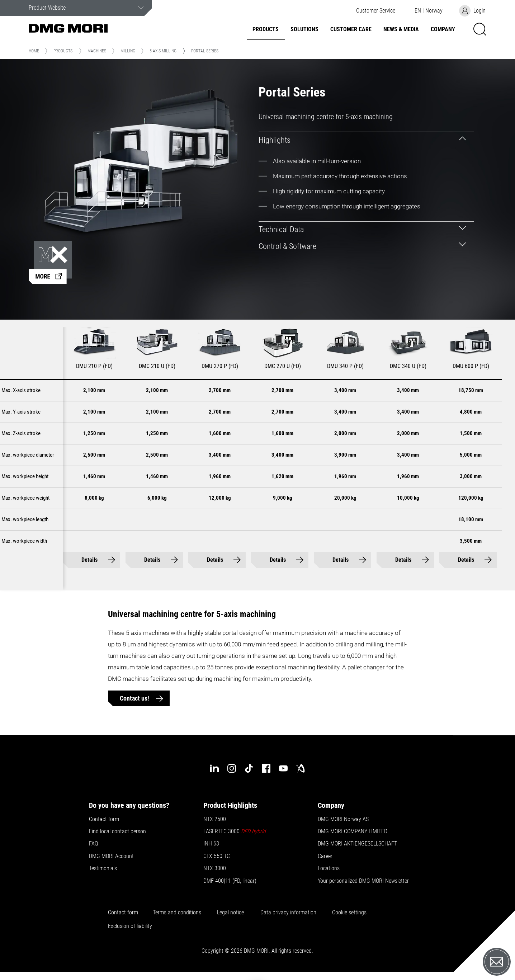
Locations (329, 868)
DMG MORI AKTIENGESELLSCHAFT (357, 844)
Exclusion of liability (130, 926)
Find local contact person (117, 831)
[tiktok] (249, 768)
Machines (97, 51)
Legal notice (230, 913)
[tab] (366, 140)
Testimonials (103, 868)
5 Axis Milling (163, 51)
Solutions (304, 29)
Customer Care (351, 29)
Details (96, 560)
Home (34, 51)
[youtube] (283, 768)
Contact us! (135, 698)
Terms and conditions (177, 913)
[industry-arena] (301, 768)
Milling (128, 51)
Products (266, 29)
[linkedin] (214, 768)
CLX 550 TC (217, 856)
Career (325, 856)
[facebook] (266, 768)
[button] (375, 11)
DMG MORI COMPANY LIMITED (353, 831)
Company (443, 29)
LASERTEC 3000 (235, 831)
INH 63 (211, 844)
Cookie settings (351, 913)
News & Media (401, 29)
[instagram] (232, 768)
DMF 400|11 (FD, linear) (230, 881)
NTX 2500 (215, 819)
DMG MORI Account (111, 856)
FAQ (93, 844)
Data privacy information (288, 913)
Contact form (104, 819)
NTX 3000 (215, 868)
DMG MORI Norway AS (343, 819)
